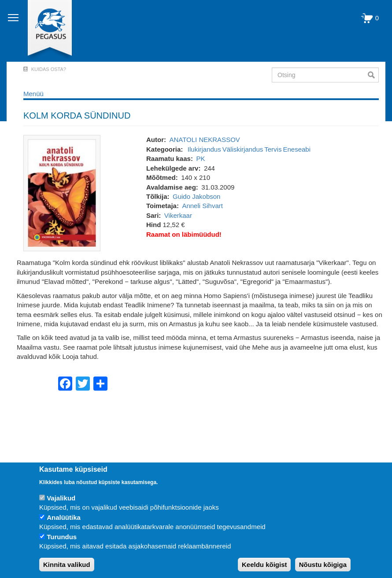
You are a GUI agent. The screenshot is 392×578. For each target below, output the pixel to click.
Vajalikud (61, 498)
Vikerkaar (178, 215)
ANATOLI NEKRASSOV (204, 140)
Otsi (373, 75)
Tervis (273, 149)
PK (200, 158)
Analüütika (64, 517)
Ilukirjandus (204, 149)
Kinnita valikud (67, 565)
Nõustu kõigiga (323, 565)
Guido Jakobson (196, 196)
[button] (62, 192)
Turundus (62, 537)
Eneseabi (297, 149)
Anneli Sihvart (202, 206)
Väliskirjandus (243, 149)
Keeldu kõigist (264, 565)
